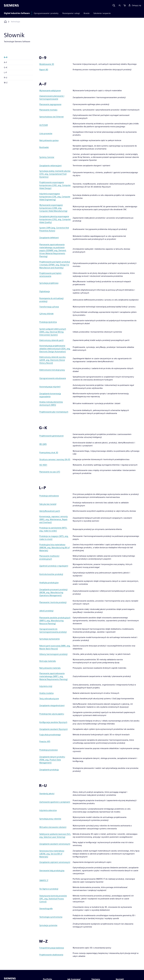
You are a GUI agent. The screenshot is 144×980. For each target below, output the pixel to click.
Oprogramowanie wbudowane (53, 378)
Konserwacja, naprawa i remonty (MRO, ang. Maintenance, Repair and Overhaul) (54, 519)
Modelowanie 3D (47, 64)
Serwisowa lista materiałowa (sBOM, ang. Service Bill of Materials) (52, 854)
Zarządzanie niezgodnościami (52, 705)
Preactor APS (45, 741)
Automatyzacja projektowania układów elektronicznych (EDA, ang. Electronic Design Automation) (55, 349)
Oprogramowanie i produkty (46, 13)
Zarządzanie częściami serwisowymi (55, 862)
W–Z (6, 83)
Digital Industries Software (17, 13)
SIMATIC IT (44, 880)
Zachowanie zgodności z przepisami (55, 802)
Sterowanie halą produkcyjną (52, 871)
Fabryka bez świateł (48, 504)
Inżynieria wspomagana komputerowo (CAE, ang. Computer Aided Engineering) (55, 197)
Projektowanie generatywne (51, 436)
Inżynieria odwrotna (48, 810)
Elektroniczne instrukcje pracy (52, 370)
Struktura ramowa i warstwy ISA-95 (55, 459)
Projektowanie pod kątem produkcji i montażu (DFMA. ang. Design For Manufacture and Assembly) (55, 265)
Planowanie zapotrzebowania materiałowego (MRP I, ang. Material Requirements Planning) (53, 676)
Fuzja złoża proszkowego (50, 735)
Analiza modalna (46, 693)
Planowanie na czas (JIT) (50, 472)
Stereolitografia (46, 909)
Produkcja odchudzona (49, 496)
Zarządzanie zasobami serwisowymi (55, 844)
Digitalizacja (45, 291)
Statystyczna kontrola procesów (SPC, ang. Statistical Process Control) (53, 899)
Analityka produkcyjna (49, 583)
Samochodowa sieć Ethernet (52, 117)
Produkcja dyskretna (48, 322)
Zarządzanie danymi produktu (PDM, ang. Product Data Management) (52, 760)
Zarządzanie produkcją (49, 770)
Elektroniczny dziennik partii (51, 340)
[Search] (114, 5)
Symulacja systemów (48, 925)
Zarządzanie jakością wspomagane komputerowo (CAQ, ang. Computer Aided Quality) (55, 219)
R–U (6, 78)
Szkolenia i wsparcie (102, 13)
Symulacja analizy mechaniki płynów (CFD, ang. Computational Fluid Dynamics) (55, 174)
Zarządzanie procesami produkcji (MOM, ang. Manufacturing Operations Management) (53, 592)
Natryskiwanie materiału (50, 668)
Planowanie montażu (48, 110)
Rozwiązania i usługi (71, 13)
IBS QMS (43, 444)
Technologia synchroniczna (51, 917)
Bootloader (44, 147)
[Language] (119, 5)
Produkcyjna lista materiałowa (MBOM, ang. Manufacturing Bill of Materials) (54, 547)
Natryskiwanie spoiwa (49, 140)
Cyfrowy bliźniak (46, 314)
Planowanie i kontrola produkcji (53, 602)
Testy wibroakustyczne (49, 699)
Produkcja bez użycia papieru (52, 714)
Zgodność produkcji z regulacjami (54, 566)
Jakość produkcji (46, 611)
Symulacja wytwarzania (49, 639)
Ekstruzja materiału (48, 661)
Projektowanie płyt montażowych (54, 412)
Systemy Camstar (47, 157)
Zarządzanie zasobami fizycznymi (53, 729)
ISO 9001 (43, 465)
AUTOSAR (44, 125)
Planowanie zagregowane (50, 104)
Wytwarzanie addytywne (50, 90)
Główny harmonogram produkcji (53, 654)
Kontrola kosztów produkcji (51, 574)
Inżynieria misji (46, 686)
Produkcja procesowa (48, 750)
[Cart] (125, 5)
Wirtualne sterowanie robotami (53, 827)
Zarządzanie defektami (49, 238)
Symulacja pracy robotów (50, 819)
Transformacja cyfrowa (49, 307)
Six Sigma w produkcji (49, 889)
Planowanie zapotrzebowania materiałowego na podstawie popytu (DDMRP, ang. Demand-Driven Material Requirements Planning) (53, 250)
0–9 (6, 57)
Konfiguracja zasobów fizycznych (53, 722)
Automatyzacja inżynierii (50, 387)
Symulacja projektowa (49, 283)
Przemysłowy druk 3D (49, 452)
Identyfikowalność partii (50, 511)
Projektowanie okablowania (51, 955)
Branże (87, 13)
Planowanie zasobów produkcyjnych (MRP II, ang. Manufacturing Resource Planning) (55, 621)
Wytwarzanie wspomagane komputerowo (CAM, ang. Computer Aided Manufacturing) (53, 208)
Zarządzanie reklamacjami (50, 166)
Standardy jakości (47, 794)
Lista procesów (46, 133)
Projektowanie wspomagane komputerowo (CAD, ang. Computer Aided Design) (55, 185)
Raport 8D (44, 70)
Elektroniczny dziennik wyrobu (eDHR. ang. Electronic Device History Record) (53, 360)
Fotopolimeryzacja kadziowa (52, 948)
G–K (6, 67)
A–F (5, 62)
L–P (5, 72)
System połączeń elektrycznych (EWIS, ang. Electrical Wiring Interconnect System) (53, 332)
